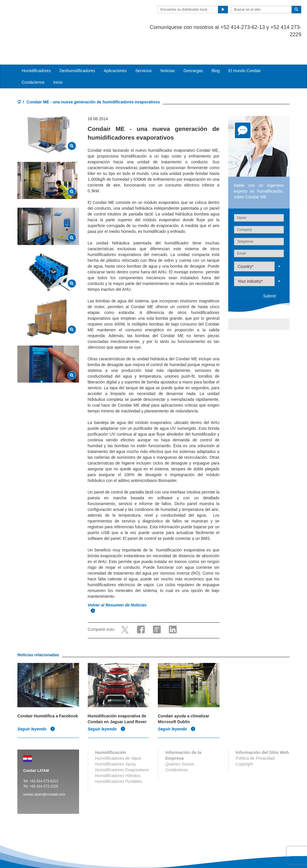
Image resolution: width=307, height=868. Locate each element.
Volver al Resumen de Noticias (118, 582)
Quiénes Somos (180, 741)
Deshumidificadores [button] (77, 47)
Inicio (58, 59)
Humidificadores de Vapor (118, 735)
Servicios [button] (144, 47)
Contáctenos (33, 59)
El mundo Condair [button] (244, 47)
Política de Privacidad (255, 735)
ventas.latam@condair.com (44, 771)
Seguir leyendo (36, 706)
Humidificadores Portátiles (119, 758)
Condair (51, 13)
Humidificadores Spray (116, 741)
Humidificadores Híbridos (118, 752)
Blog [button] (215, 47)
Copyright (244, 741)
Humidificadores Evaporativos (122, 746)
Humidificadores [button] (36, 47)
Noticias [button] (168, 47)
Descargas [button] (193, 47)
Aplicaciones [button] (115, 47)
